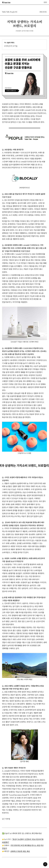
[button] (45, 2)
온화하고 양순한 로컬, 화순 (20, 851)
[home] (6, 2)
